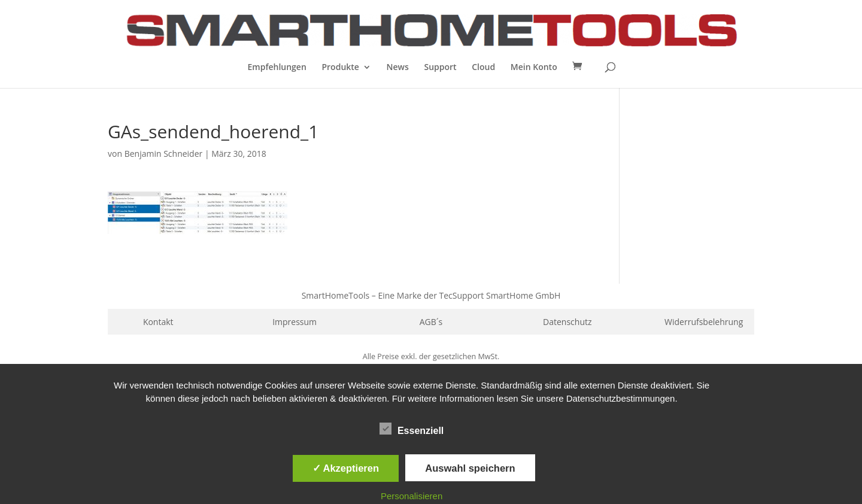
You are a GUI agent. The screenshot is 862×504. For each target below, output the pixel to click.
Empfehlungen (277, 68)
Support (440, 68)
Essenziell (412, 429)
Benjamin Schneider (164, 154)
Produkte (340, 68)
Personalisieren (412, 496)
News (398, 68)
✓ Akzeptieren (346, 468)
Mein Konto (534, 68)
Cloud (483, 68)
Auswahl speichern (470, 468)
